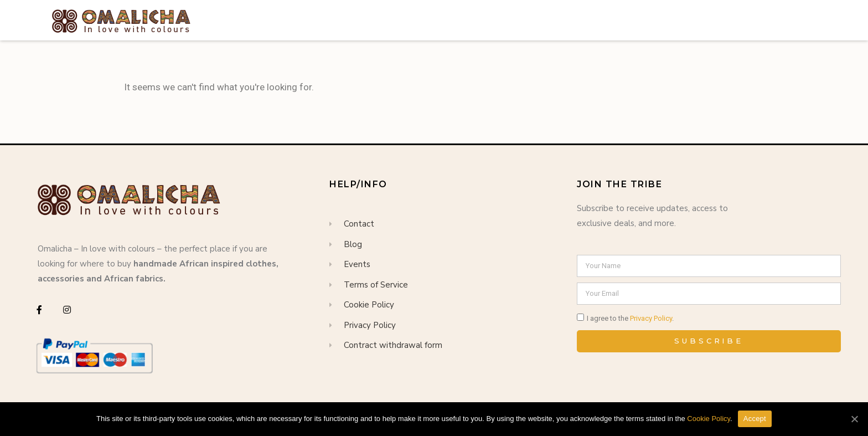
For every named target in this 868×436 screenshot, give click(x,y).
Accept (755, 419)
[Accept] (854, 419)
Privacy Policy (651, 318)
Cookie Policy (709, 419)
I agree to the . (630, 318)
